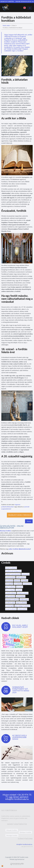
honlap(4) (19, 590)
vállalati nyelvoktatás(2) (13, 574)
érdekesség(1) (24, 599)
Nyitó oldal (6, 25)
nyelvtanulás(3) (10, 577)
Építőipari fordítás (25, 832)
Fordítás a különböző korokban (13, 28)
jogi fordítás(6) (10, 596)
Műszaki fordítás (12, 830)
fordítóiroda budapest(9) (13, 571)
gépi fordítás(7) (10, 587)
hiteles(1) (17, 580)
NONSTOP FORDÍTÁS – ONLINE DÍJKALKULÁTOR (17, 2)
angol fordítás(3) (21, 603)
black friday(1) (10, 590)
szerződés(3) (18, 584)
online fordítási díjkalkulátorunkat (19, 549)
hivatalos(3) (9, 580)
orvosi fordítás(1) (11, 609)
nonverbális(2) (20, 596)
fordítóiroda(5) (10, 603)
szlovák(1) (19, 587)
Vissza (29, 521)
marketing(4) (10, 606)
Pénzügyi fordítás (12, 835)
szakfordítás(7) (21, 577)
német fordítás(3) (11, 568)
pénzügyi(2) (9, 584)
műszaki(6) (24, 580)
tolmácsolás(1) (22, 609)
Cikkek (13, 25)
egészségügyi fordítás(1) (22, 606)
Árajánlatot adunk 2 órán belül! (20, 515)
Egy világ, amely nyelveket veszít (20, 626)
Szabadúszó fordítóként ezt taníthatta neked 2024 (21, 690)
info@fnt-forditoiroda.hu (17, 799)
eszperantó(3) (27, 584)
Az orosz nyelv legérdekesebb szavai (19, 737)
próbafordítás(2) (11, 593)
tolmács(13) (25, 574)
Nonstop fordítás (5, 531)
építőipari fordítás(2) (12, 599)
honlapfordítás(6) (23, 593)
